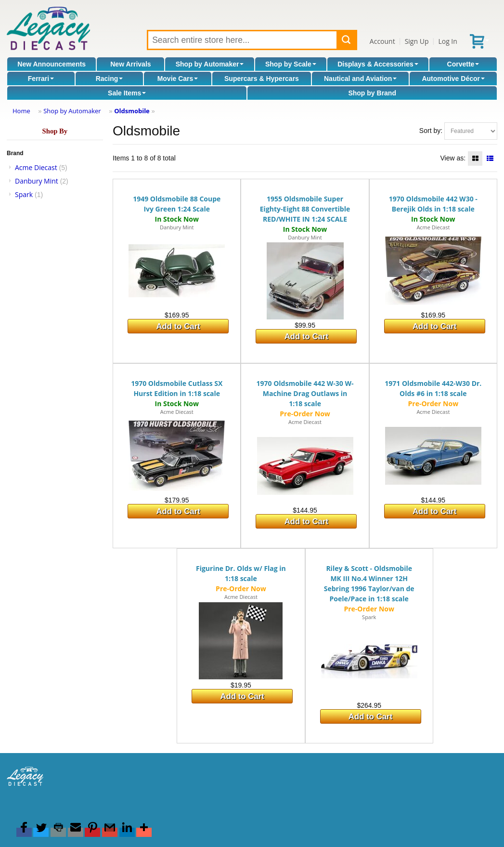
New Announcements (52, 64)
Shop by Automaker (210, 64)
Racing (110, 79)
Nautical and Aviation (360, 79)
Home (21, 111)
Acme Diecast (36, 167)
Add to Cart (178, 326)
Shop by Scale (291, 64)
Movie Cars (178, 79)
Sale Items (127, 93)
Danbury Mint (37, 181)
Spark (24, 194)
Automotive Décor (453, 79)
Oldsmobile (132, 111)
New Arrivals (130, 64)
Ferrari (41, 79)
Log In (447, 41)
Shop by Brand (372, 93)
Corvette (463, 64)
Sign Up (417, 41)
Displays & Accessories (378, 64)
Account (382, 41)
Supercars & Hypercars (262, 79)
